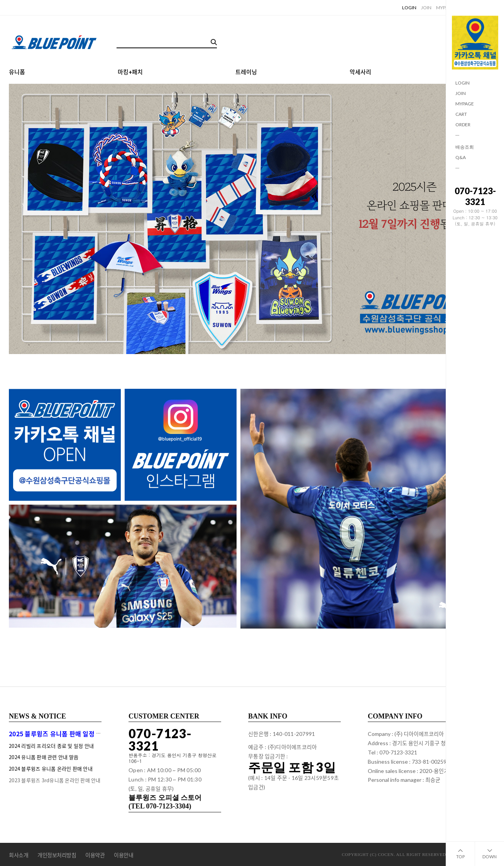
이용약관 (95, 855)
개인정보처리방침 (57, 855)
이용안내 (123, 855)
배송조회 (465, 147)
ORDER (463, 125)
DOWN (490, 850)
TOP (460, 850)
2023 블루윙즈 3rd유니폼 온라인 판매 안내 (55, 780)
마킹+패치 (130, 72)
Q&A (461, 157)
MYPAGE (465, 104)
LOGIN (463, 83)
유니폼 (17, 72)
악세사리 (360, 72)
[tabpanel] (252, 219)
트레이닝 (246, 72)
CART (461, 114)
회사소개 (19, 855)
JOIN (461, 93)
